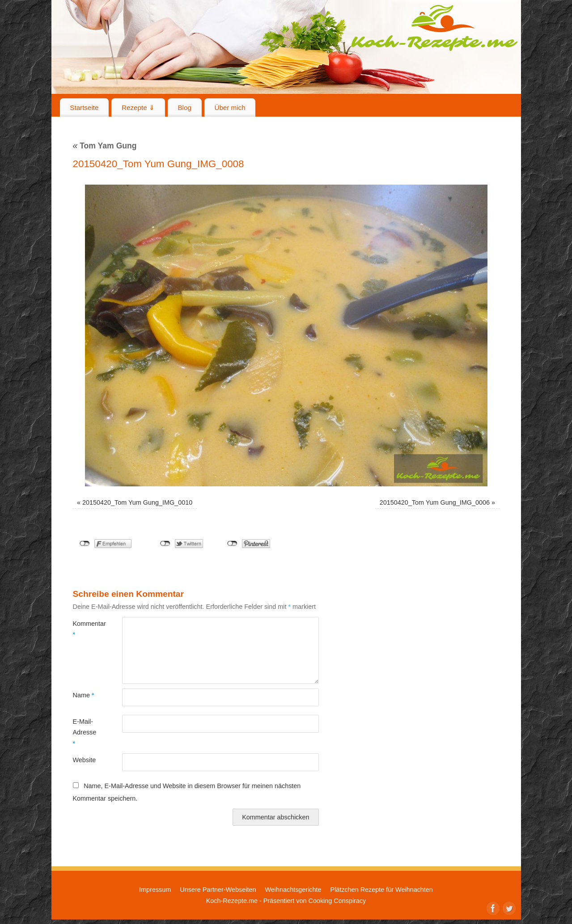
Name (84, 695)
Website (85, 760)
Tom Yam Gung (105, 146)
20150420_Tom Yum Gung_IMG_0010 (137, 502)
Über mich (230, 108)
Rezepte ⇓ (138, 108)
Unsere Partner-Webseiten (218, 890)
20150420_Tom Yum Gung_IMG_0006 (435, 502)
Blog (184, 108)
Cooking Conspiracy (337, 901)
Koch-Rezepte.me (434, 28)
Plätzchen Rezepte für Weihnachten (382, 890)
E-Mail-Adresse (85, 732)
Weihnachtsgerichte (293, 890)
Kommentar (85, 629)
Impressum (155, 890)
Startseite (84, 108)
